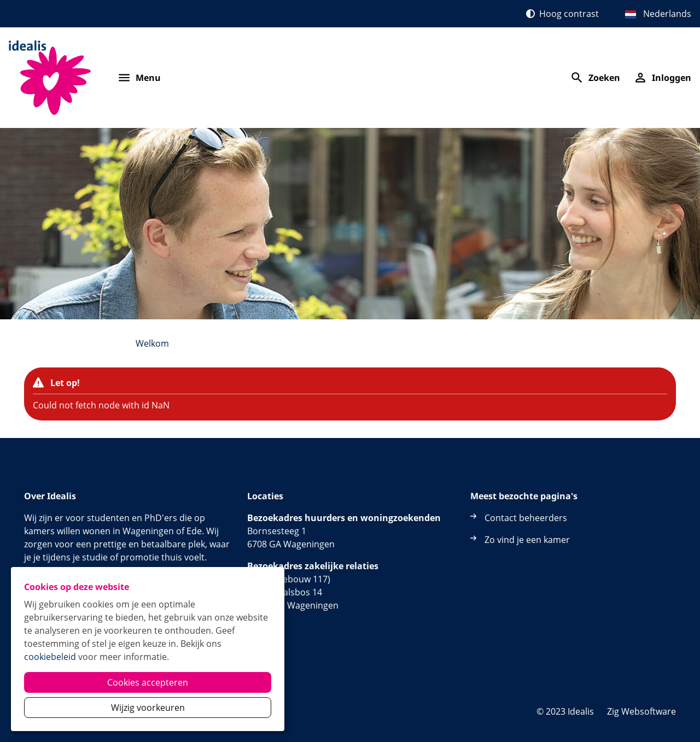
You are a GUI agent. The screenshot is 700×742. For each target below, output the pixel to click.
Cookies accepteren (148, 682)
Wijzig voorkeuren (148, 708)
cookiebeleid (50, 657)
